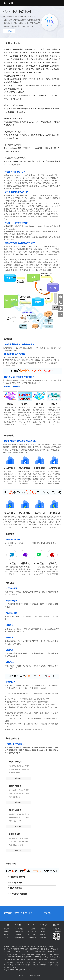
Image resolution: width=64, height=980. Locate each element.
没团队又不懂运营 (31, 888)
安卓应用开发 (32, 932)
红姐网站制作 (32, 946)
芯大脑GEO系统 (9, 962)
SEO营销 (38, 957)
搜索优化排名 (45, 949)
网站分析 (9, 949)
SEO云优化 (16, 954)
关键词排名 (7, 932)
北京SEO (9, 967)
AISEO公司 (19, 957)
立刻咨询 (48, 913)
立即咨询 (9, 31)
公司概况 (42, 929)
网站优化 (7, 935)
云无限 (50, 965)
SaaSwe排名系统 (52, 952)
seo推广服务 (8, 954)
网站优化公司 (36, 962)
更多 (15, 967)
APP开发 (31, 925)
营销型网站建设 (20, 938)
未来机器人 (45, 957)
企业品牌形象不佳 (31, 883)
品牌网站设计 (19, 932)
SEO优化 (7, 925)
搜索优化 (25, 952)
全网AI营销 (35, 965)
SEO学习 (44, 954)
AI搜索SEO (18, 965)
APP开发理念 (32, 938)
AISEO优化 (45, 962)
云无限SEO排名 (29, 957)
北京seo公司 (14, 946)
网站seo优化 (12, 960)
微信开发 (56, 925)
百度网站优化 (17, 952)
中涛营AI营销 (11, 957)
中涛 (31, 952)
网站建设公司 (8, 952)
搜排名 (23, 954)
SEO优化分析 (44, 925)
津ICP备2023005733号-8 (22, 970)
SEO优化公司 (24, 949)
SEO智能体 (43, 965)
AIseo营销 (42, 952)
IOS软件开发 (32, 929)
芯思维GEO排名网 (43, 960)
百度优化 (7, 938)
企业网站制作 (19, 929)
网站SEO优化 (21, 960)
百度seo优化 (51, 946)
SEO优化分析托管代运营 (31, 894)
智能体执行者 (54, 960)
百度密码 (16, 949)
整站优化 (7, 929)
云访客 (50, 954)
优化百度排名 (31, 954)
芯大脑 (36, 952)
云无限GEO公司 (35, 949)
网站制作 (18, 925)
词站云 (38, 954)
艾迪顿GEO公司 (31, 960)
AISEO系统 (10, 965)
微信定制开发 (57, 929)
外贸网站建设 (19, 935)
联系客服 (18, 778)
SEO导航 (7, 946)
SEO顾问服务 (42, 946)
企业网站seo (23, 946)
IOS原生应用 (32, 935)
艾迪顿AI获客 (19, 962)
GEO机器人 (27, 965)
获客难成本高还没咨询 (31, 877)
